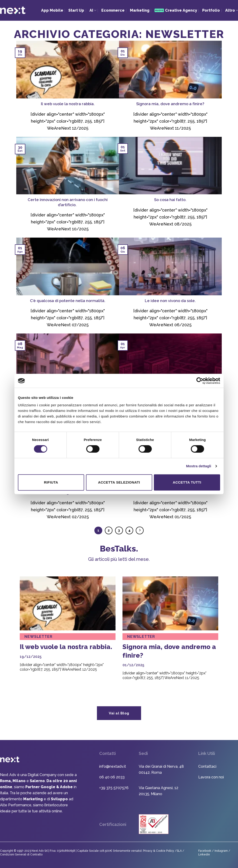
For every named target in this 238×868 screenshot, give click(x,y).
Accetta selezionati (119, 482)
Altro (232, 10)
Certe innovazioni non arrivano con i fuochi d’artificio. (68, 202)
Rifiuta (51, 482)
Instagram (221, 851)
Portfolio (211, 10)
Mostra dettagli (198, 466)
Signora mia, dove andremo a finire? (170, 104)
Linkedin (204, 855)
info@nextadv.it (113, 766)
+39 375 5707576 (114, 788)
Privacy (148, 851)
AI (93, 10)
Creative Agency (176, 10)
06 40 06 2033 (112, 777)
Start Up (76, 10)
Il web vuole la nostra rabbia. (68, 104)
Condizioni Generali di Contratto (21, 855)
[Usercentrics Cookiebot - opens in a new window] (200, 381)
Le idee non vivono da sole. (170, 301)
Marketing (140, 10)
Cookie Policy (165, 851)
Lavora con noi (211, 777)
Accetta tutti (187, 482)
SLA (179, 851)
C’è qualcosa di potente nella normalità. (68, 301)
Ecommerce (113, 10)
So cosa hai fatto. (170, 200)
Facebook (205, 851)
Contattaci (207, 766)
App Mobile (52, 10)
